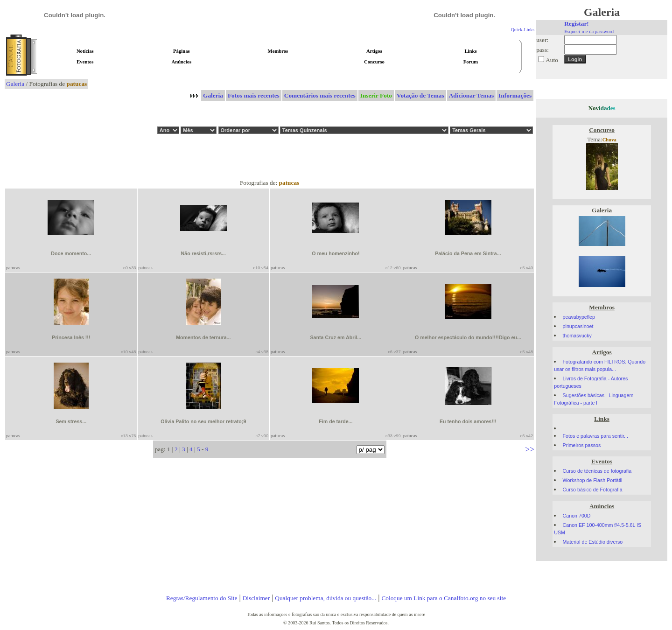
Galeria (15, 84)
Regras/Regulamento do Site (202, 598)
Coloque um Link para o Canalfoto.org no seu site (444, 598)
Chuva (609, 140)
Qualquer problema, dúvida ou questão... (325, 598)
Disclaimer (256, 598)
